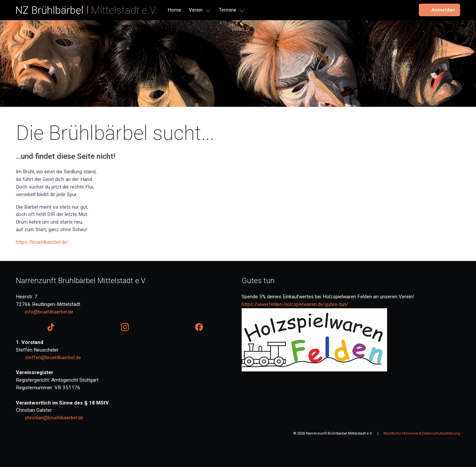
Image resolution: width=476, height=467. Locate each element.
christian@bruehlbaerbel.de (54, 418)
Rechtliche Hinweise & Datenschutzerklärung (422, 433)
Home (174, 10)
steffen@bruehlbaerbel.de (53, 358)
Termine (228, 10)
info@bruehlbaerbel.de (49, 312)
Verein (196, 10)
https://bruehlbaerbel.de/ (42, 242)
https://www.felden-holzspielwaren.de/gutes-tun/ (295, 304)
